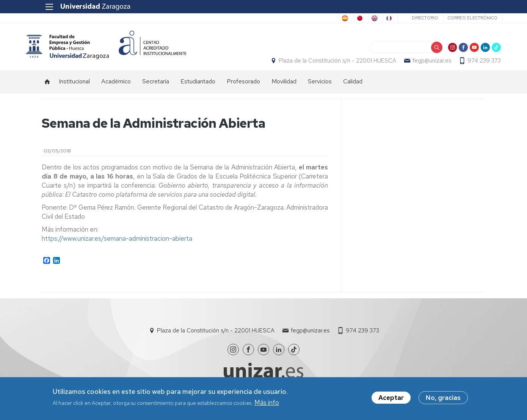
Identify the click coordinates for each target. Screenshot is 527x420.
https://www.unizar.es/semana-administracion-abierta (117, 246)
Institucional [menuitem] (74, 89)
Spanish (253, 18)
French (370, 18)
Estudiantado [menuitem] (198, 89)
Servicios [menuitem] (320, 89)
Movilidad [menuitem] (284, 89)
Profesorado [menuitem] (243, 89)
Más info (267, 403)
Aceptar (391, 398)
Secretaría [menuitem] (156, 89)
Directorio (408, 18)
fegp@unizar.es (416, 65)
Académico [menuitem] (116, 89)
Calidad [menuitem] (353, 89)
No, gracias (443, 398)
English (340, 18)
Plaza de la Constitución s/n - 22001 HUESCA (322, 65)
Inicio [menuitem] (47, 89)
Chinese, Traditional (297, 18)
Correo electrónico (456, 18)
